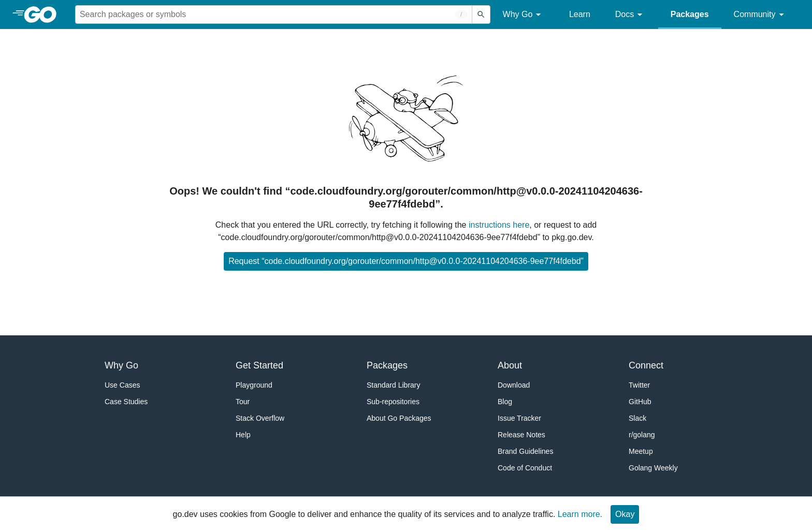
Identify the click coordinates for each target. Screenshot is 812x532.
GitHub (640, 402)
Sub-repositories (393, 402)
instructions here (499, 225)
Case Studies (126, 402)
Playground (254, 385)
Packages (690, 14)
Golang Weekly (653, 468)
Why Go (524, 15)
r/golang (642, 435)
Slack (637, 418)
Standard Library (394, 385)
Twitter (639, 385)
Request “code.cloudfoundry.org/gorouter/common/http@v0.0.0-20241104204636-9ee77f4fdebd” (406, 261)
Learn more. (580, 514)
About (510, 365)
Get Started (259, 365)
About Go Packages (399, 418)
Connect (646, 365)
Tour (243, 402)
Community (760, 15)
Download (514, 385)
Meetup (641, 451)
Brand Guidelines (525, 451)
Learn (580, 14)
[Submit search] (481, 14)
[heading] (44, 14)
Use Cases (122, 385)
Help (243, 435)
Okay (625, 514)
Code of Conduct (525, 468)
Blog (505, 402)
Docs (630, 15)
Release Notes (521, 435)
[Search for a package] (274, 14)
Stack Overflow (260, 418)
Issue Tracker (519, 418)
